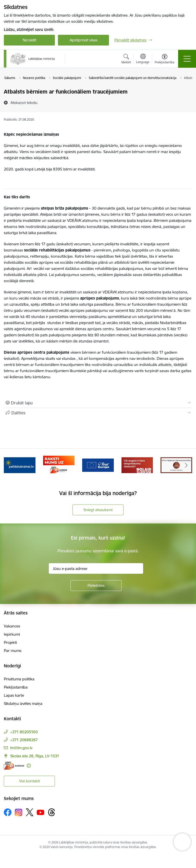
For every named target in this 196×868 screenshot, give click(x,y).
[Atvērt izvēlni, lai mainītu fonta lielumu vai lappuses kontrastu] (164, 60)
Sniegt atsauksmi (98, 510)
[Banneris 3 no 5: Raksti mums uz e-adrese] (59, 465)
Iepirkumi (12, 634)
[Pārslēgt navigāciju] (187, 59)
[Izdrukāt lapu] (98, 403)
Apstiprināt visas (84, 40)
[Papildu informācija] (29, 766)
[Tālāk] (186, 465)
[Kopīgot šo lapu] (98, 413)
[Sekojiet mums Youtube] (41, 812)
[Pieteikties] (96, 586)
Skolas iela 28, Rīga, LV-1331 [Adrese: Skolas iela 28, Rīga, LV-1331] (35, 756)
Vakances (12, 626)
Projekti (10, 642)
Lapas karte (14, 695)
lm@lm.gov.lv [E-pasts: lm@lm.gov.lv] (21, 748)
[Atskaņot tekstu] (24, 102)
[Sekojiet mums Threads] (52, 812)
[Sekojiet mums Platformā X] (30, 812)
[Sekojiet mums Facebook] (8, 812)
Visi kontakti (29, 781)
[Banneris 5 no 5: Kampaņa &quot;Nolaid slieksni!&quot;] (137, 465)
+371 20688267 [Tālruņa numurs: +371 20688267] (24, 740)
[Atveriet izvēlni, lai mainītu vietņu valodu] (143, 59)
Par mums (13, 651)
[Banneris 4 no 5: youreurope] (98, 465)
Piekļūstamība (16, 687)
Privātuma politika (19, 679)
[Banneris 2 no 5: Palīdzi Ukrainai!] (20, 465)
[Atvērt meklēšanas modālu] (126, 60)
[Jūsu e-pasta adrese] (96, 568)
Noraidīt (29, 40)
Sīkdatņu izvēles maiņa (23, 704)
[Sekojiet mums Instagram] (19, 812)
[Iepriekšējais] (10, 465)
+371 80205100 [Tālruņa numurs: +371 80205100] (24, 732)
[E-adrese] (14, 766)
